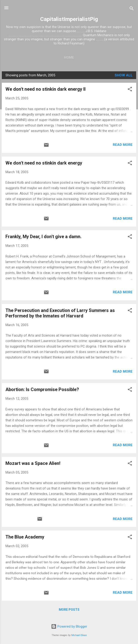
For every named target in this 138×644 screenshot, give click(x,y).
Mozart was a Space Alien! (33, 463)
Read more (123, 145)
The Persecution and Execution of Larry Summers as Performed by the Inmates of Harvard (60, 313)
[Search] (132, 9)
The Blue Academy (25, 537)
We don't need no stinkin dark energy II (46, 89)
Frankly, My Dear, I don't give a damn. (43, 237)
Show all (124, 75)
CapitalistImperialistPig (69, 19)
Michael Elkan (79, 635)
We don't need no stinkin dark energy (44, 163)
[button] (130, 90)
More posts (69, 610)
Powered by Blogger (69, 626)
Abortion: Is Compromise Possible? (42, 389)
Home (69, 57)
